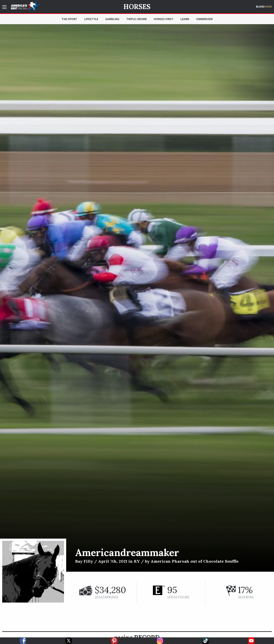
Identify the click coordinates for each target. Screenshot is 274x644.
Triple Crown (137, 19)
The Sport (69, 19)
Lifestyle (91, 19)
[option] (137, 298)
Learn (185, 19)
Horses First (164, 19)
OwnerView (204, 19)
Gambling (112, 19)
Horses (137, 7)
